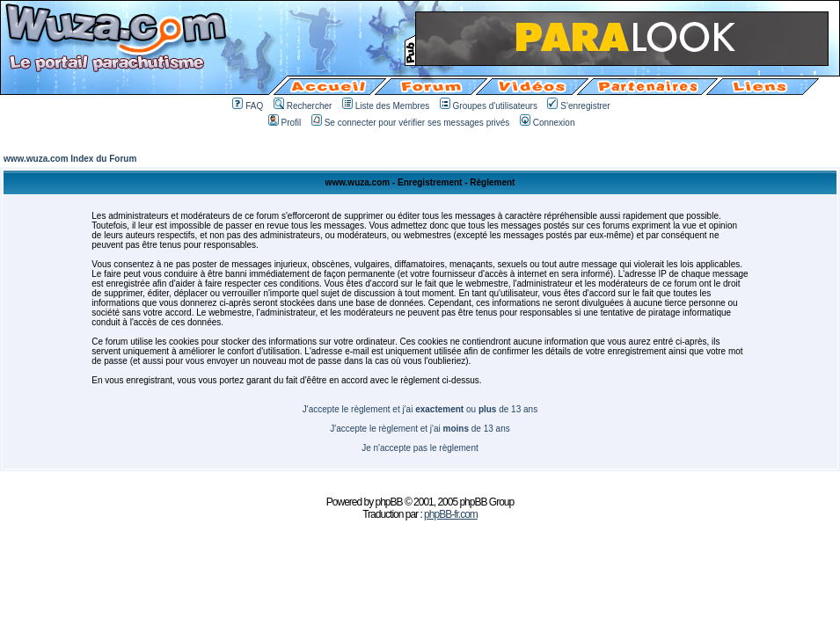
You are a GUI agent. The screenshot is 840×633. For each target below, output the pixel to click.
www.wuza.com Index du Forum (70, 159)
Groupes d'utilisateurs (489, 106)
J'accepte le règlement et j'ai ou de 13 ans (420, 409)
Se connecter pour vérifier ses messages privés (411, 123)
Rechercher (303, 106)
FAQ (248, 106)
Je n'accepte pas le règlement (420, 448)
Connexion (548, 123)
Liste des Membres (386, 106)
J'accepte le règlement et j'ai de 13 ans (420, 429)
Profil (285, 123)
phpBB (389, 502)
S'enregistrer (578, 106)
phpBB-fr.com (451, 514)
